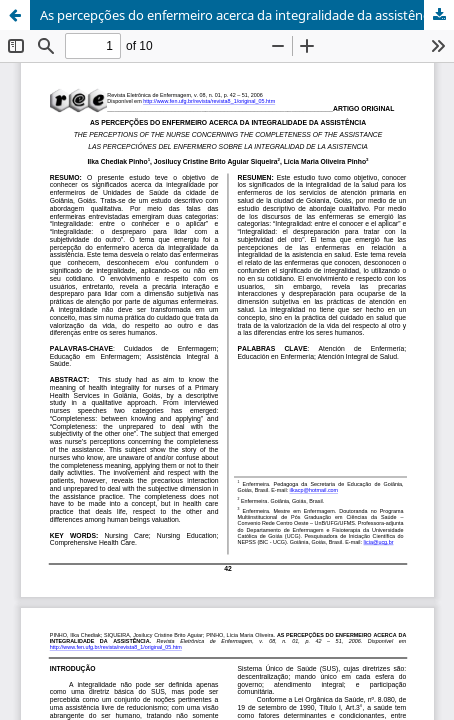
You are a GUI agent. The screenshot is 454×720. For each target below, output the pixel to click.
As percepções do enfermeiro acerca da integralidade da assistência (239, 15)
